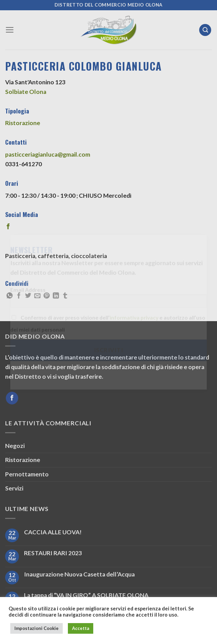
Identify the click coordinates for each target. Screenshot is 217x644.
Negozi (15, 446)
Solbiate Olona (26, 92)
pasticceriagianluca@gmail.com (48, 154)
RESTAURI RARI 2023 (53, 553)
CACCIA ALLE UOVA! (53, 532)
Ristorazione (23, 123)
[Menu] (10, 30)
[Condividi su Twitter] (28, 296)
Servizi (14, 488)
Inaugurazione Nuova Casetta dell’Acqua (79, 574)
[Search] (205, 30)
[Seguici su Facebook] (12, 398)
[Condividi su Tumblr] (65, 296)
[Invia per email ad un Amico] (37, 296)
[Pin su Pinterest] (47, 296)
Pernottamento (27, 474)
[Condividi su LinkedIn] (56, 296)
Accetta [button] (81, 628)
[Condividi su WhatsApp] (10, 296)
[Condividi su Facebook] (19, 296)
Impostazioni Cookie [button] (37, 628)
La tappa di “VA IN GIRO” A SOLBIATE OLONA (86, 595)
